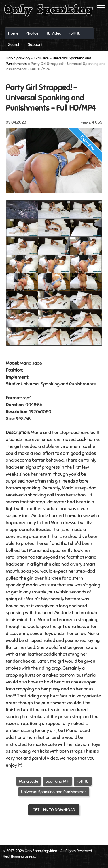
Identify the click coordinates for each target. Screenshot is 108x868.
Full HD (83, 781)
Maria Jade (29, 781)
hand (48, 613)
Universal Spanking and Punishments (54, 792)
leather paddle (43, 654)
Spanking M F (57, 781)
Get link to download (54, 810)
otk (21, 599)
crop (56, 668)
